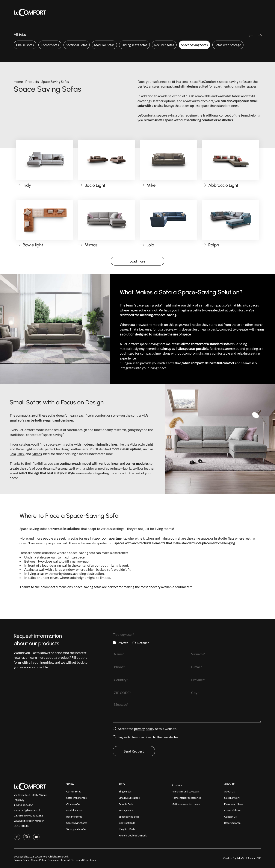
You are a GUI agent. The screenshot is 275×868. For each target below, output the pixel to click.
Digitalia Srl (239, 858)
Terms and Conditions (83, 860)
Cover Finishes (130, 13)
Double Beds (126, 804)
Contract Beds (127, 823)
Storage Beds (126, 810)
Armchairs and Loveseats (186, 791)
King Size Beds (127, 829)
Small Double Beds (129, 798)
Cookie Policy (39, 860)
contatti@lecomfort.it (28, 810)
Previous (251, 37)
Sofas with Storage (228, 45)
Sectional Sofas (77, 45)
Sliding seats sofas (134, 45)
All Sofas (20, 34)
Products (75, 13)
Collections (100, 12)
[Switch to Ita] (259, 12)
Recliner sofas (164, 45)
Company (156, 13)
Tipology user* (123, 634)
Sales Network (232, 798)
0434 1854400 (25, 805)
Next (260, 37)
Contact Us (178, 13)
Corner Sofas (50, 45)
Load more (137, 261)
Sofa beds (177, 785)
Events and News (234, 804)
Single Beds (125, 791)
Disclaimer (54, 860)
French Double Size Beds (133, 835)
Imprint (65, 860)
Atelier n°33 (255, 858)
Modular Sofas (104, 45)
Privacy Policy (144, 729)
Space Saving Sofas (194, 45)
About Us (229, 791)
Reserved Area (205, 13)
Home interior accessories (186, 798)
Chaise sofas (25, 45)
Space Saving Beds (129, 817)
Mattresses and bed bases (186, 804)
